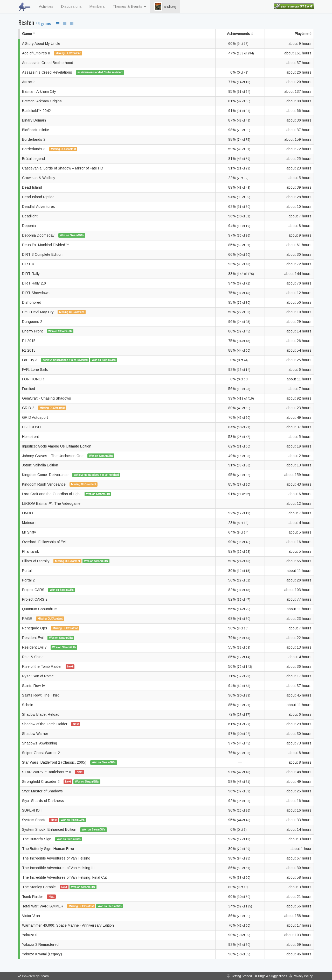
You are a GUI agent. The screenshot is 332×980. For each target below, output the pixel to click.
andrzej (165, 6)
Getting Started (241, 976)
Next (70, 666)
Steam (44, 976)
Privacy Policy (303, 976)
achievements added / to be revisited (100, 72)
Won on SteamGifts (72, 235)
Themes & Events (129, 6)
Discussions (71, 6)
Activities (46, 6)
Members (97, 6)
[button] (158, 6)
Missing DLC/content (68, 53)
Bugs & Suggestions (272, 976)
